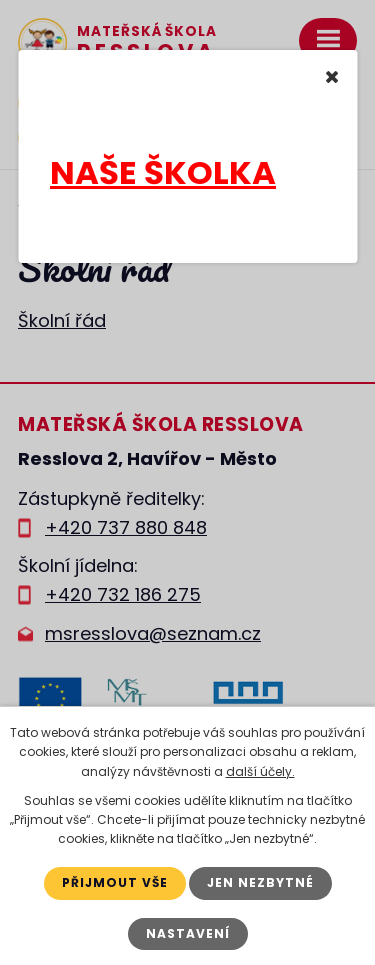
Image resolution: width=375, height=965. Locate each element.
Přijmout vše (115, 882)
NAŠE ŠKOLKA (163, 172)
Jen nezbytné (260, 882)
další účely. (260, 771)
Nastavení (188, 933)
